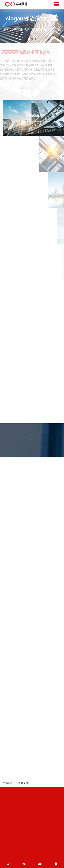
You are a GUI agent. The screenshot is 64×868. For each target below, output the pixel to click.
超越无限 (23, 783)
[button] (29, 39)
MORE (25, 88)
